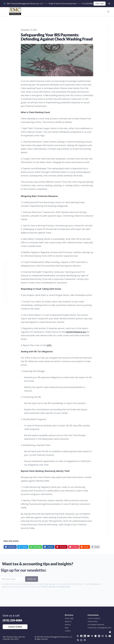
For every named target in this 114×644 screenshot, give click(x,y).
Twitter (23, 547)
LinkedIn (49, 547)
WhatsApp (35, 547)
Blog (66, 628)
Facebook (10, 547)
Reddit (85, 547)
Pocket (73, 547)
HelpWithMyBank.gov (76, 332)
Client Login (100, 4)
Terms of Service (42, 587)
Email (95, 547)
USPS (49, 345)
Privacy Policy (59, 587)
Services (68, 625)
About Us (68, 621)
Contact (68, 631)
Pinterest (61, 547)
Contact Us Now (15, 627)
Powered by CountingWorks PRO (99, 628)
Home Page (69, 618)
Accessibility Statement (96, 625)
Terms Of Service (94, 618)
